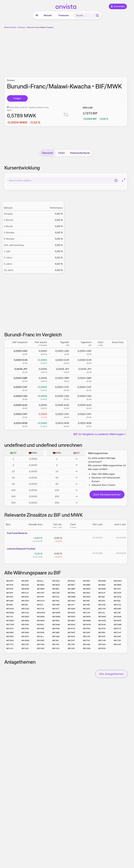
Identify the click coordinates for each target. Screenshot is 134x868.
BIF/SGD (56, 636)
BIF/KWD (41, 613)
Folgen (17, 98)
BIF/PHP (102, 629)
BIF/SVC (10, 597)
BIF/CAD (25, 609)
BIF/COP (102, 609)
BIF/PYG (71, 629)
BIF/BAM (10, 613)
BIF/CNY (41, 593)
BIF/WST (72, 633)
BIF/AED (87, 593)
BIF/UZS (25, 648)
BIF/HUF (117, 644)
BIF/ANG (71, 625)
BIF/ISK (25, 605)
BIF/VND (87, 648)
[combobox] (63, 180)
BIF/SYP (71, 640)
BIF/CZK (25, 644)
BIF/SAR (87, 633)
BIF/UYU (10, 648)
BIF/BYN (102, 648)
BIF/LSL (102, 613)
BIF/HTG (41, 601)
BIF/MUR (118, 617)
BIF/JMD (56, 605)
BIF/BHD (56, 585)
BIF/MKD (10, 621)
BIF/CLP (25, 593)
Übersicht (47, 153)
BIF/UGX (87, 644)
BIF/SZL (56, 640)
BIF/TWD (10, 625)
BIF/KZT (56, 609)
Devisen (22, 27)
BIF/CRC (56, 593)
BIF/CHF (117, 633)
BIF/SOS (71, 636)
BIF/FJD (56, 597)
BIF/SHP (102, 636)
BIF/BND (87, 589)
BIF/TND (41, 644)
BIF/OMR (118, 625)
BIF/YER (87, 605)
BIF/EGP (25, 581)
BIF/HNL (56, 601)
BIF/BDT (71, 585)
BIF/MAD (102, 617)
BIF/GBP (71, 589)
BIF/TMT (71, 644)
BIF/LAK (87, 613)
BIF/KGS (71, 613)
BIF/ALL (40, 581)
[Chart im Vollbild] (124, 180)
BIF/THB (102, 640)
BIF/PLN (117, 629)
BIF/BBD (87, 585)
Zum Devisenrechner (107, 494)
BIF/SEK (102, 633)
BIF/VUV (56, 648)
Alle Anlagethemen (111, 674)
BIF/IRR (9, 605)
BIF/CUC (25, 613)
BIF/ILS (40, 605)
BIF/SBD (56, 633)
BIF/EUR (25, 597)
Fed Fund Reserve (17, 533)
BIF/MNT (72, 621)
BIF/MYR (71, 617)
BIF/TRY (56, 644)
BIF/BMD (118, 585)
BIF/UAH (102, 644)
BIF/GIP (102, 597)
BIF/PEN (87, 629)
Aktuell (48, 15)
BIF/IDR (102, 601)
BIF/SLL (40, 636)
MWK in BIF (88, 107)
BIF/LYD (10, 617)
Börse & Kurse (10, 27)
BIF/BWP (41, 589)
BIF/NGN (56, 625)
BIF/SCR (25, 636)
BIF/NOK (102, 625)
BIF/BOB (25, 589)
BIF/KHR (10, 609)
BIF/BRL (56, 589)
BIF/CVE (41, 609)
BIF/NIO (40, 625)
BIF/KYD (117, 605)
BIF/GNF (10, 601)
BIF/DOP (118, 593)
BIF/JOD (102, 605)
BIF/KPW (87, 625)
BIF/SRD (41, 640)
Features (64, 15)
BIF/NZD (25, 625)
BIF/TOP (117, 640)
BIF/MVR (87, 617)
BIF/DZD (56, 581)
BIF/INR (86, 601)
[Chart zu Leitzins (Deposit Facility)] (73, 555)
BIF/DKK (71, 593)
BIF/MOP (25, 617)
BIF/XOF (117, 589)
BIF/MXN (41, 621)
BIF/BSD (41, 585)
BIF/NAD (102, 621)
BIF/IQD (117, 601)
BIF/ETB (10, 585)
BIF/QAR (71, 609)
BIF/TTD (10, 644)
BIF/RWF (10, 633)
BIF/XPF (10, 593)
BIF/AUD (25, 585)
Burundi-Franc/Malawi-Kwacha (40, 27)
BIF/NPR (117, 621)
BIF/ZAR (117, 636)
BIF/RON (25, 633)
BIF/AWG (118, 581)
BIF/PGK (56, 629)
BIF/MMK (87, 621)
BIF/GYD (25, 601)
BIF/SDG (10, 640)
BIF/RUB (41, 633)
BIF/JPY (71, 605)
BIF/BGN (102, 589)
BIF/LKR (87, 636)
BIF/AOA (71, 581)
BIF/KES (87, 609)
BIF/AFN (10, 581)
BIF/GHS (87, 597)
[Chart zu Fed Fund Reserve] (73, 539)
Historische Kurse (80, 153)
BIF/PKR (25, 629)
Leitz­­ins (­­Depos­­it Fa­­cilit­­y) (21, 549)
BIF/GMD (72, 597)
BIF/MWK (56, 617)
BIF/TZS (86, 640)
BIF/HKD (72, 601)
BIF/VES (71, 648)
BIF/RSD (10, 636)
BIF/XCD (10, 629)
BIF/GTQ (117, 597)
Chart (61, 153)
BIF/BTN (10, 589)
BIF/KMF (117, 609)
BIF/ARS (87, 581)
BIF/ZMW (56, 613)
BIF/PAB (41, 629)
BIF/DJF (102, 593)
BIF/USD (41, 648)
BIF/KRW (25, 640)
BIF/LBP (117, 613)
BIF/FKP (41, 597)
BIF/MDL (56, 621)
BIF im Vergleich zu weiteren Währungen (100, 434)
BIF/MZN (25, 621)
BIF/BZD (102, 585)
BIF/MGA (41, 617)
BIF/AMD (102, 581)
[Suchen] (116, 180)
